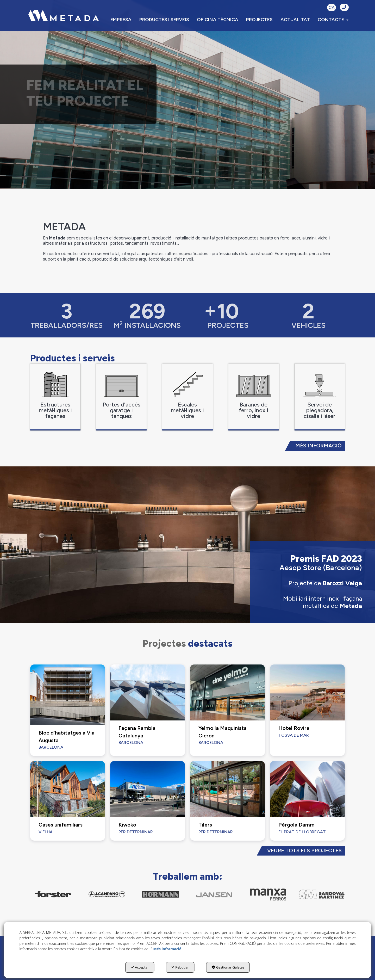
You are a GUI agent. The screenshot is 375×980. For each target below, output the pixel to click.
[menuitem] (121, 20)
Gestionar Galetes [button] (228, 967)
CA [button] (332, 7)
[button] (64, 16)
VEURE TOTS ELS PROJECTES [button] (304, 850)
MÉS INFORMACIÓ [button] (318, 446)
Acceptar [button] (140, 967)
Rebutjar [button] (180, 967)
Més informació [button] (167, 949)
